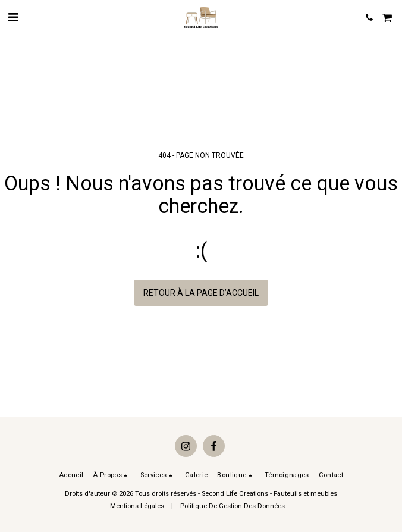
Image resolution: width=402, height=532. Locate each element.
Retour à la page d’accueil (201, 293)
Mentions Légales (137, 506)
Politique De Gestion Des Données (233, 506)
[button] (13, 17)
